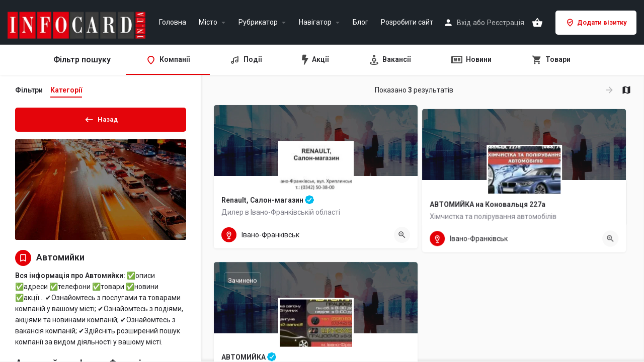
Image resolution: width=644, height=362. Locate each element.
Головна (173, 22)
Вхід (464, 23)
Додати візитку (596, 23)
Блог (360, 22)
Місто (208, 22)
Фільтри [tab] (29, 90)
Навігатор (315, 22)
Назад (101, 118)
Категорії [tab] (66, 90)
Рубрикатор (258, 22)
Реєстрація (506, 23)
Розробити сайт (407, 22)
